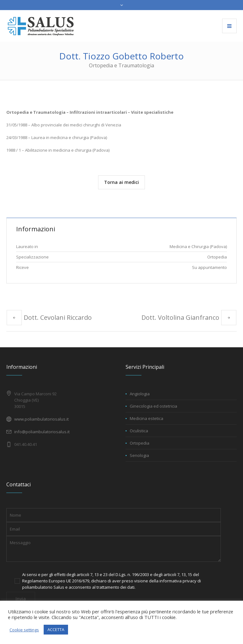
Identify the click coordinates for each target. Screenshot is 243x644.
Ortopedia (140, 443)
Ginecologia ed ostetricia (153, 406)
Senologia (139, 455)
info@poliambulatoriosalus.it (42, 432)
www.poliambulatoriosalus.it (41, 419)
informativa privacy (178, 581)
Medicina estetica (146, 418)
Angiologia (140, 394)
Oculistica (139, 431)
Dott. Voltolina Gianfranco (180, 318)
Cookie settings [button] (24, 630)
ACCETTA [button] (56, 629)
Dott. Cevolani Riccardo (58, 318)
